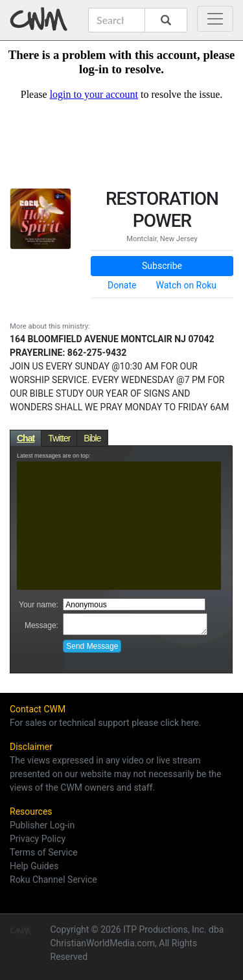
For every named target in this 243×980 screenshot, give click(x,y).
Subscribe (162, 266)
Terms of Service (44, 852)
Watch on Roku (187, 285)
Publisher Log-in (42, 825)
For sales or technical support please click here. (105, 723)
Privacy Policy (38, 839)
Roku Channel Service (53, 880)
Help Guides (34, 866)
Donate (122, 285)
